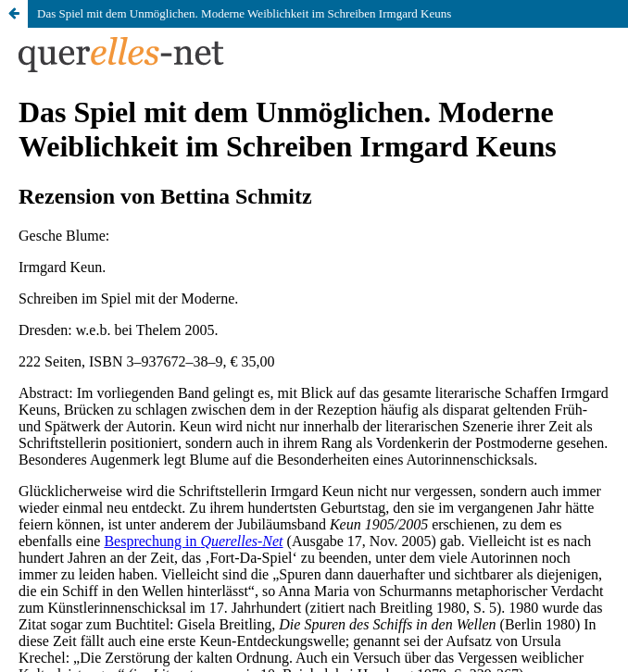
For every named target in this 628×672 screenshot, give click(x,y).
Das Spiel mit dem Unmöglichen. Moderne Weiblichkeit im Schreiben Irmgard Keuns (244, 13)
